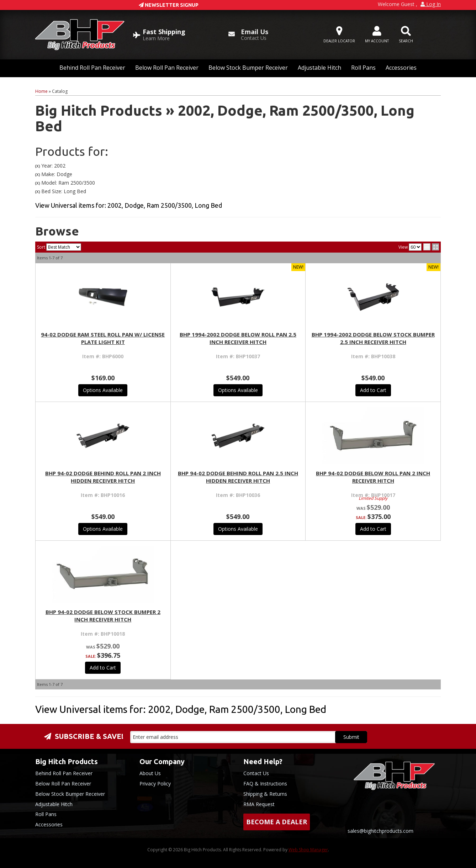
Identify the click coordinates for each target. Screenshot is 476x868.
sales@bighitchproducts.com (380, 831)
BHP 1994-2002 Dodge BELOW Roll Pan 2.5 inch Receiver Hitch (238, 338)
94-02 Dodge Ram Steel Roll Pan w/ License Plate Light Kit (103, 338)
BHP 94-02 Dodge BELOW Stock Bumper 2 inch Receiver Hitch (103, 616)
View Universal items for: (129, 205)
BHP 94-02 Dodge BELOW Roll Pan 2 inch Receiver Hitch (373, 477)
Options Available (103, 390)
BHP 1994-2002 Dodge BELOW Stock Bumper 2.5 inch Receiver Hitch (373, 338)
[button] (406, 35)
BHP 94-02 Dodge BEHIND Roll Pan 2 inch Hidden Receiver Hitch (103, 477)
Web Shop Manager (308, 850)
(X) (38, 166)
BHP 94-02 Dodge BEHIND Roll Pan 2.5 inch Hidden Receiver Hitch (238, 477)
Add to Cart (373, 390)
